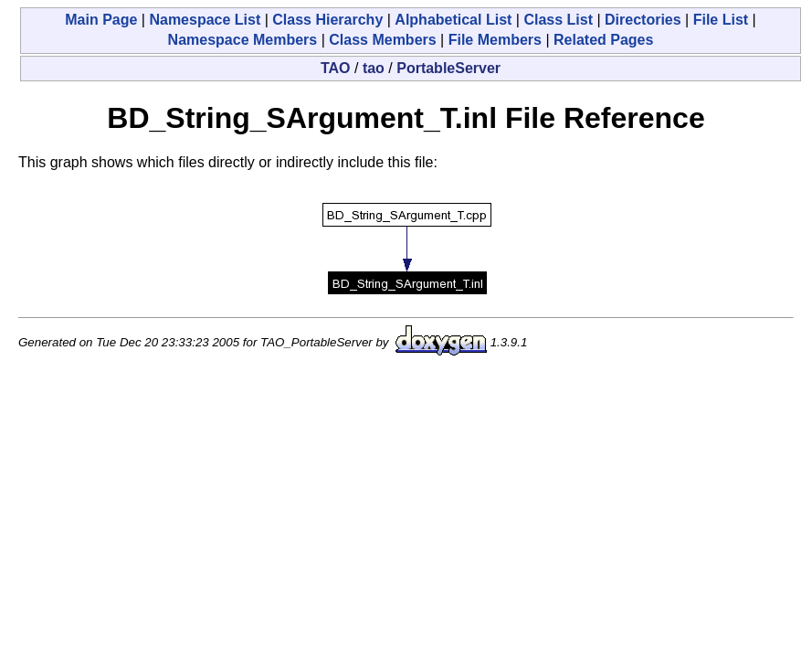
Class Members (382, 40)
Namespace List (205, 20)
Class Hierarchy (327, 20)
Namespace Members (243, 40)
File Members (495, 40)
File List (721, 20)
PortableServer (448, 68)
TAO (336, 68)
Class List (558, 20)
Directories (643, 20)
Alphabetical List (453, 20)
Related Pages (603, 40)
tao (374, 68)
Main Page (101, 20)
